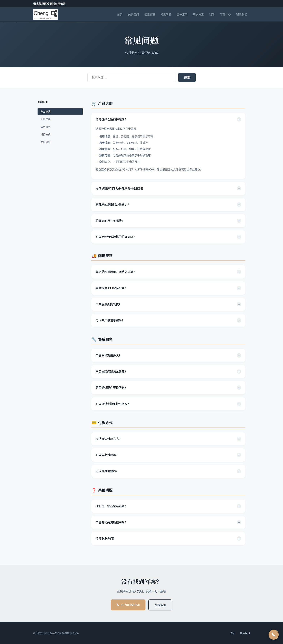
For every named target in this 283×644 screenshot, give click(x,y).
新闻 (212, 14)
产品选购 (45, 111)
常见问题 (166, 14)
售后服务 (45, 127)
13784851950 (128, 605)
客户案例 (182, 14)
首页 (120, 14)
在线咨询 (160, 605)
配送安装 (45, 119)
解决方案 (198, 14)
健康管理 (150, 14)
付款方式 (45, 134)
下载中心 (225, 14)
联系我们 (242, 14)
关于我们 (133, 14)
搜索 (187, 77)
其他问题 (45, 142)
